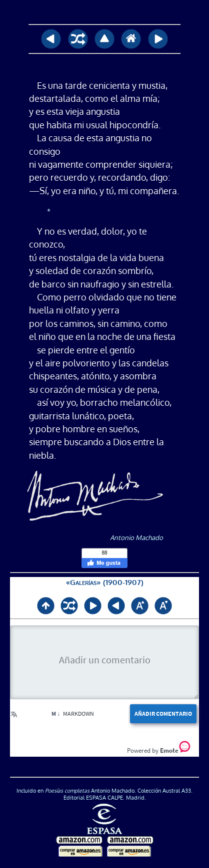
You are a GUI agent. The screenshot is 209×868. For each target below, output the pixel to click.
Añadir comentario (159, 714)
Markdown (69, 714)
